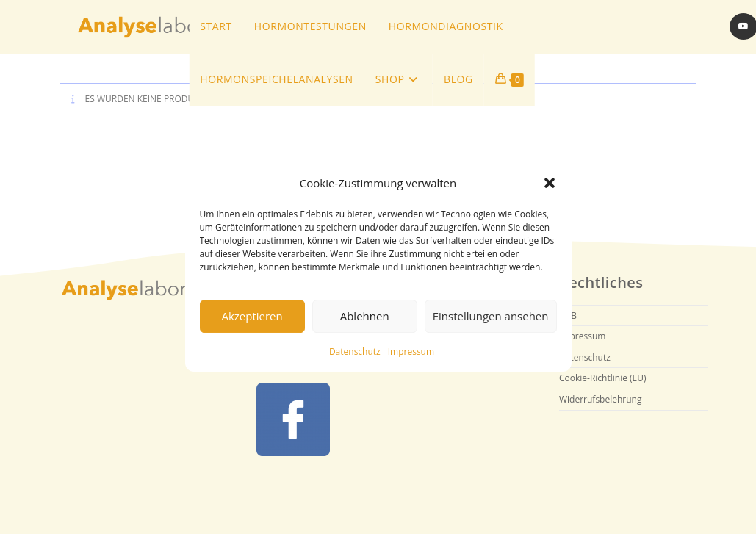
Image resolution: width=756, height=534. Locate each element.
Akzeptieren (252, 316)
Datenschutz (355, 351)
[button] (550, 183)
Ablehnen (365, 316)
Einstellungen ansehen (491, 316)
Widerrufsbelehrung (600, 399)
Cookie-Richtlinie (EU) (603, 378)
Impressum (411, 351)
